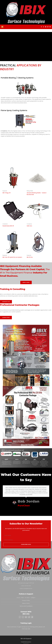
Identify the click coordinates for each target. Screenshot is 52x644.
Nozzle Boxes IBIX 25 (8, 226)
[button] (2, 27)
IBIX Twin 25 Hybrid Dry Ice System (12, 257)
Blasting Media (30, 191)
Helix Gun (29, 226)
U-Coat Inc (4, 131)
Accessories (5, 224)
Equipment (5, 191)
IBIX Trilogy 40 (7, 193)
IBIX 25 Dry (30, 257)
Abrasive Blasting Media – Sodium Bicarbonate (37, 194)
